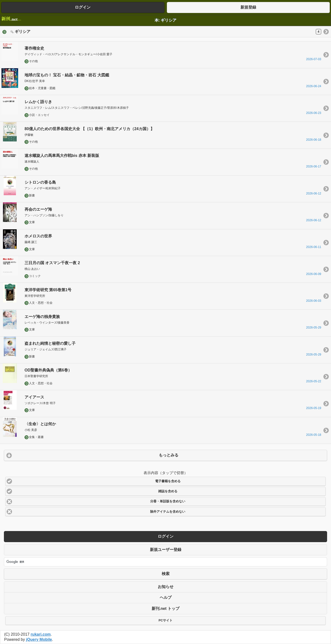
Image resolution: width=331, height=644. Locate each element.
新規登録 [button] (248, 7)
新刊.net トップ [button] (165, 609)
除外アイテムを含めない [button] (168, 512)
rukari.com (41, 634)
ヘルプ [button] (166, 597)
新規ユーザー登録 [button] (166, 550)
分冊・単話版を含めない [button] (168, 501)
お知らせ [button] (166, 587)
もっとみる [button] (169, 455)
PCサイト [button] (165, 620)
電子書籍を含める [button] (168, 481)
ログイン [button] (83, 7)
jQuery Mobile (39, 639)
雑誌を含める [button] (168, 491)
